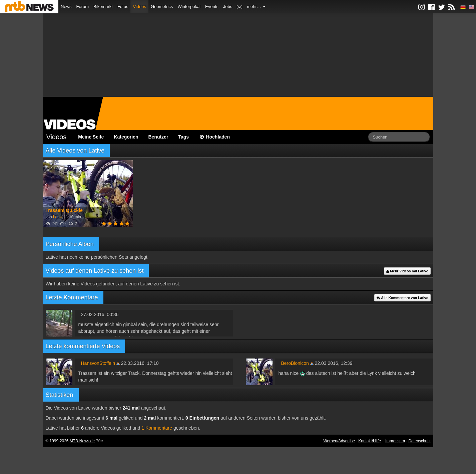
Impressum (395, 441)
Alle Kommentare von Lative (402, 298)
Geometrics (162, 7)
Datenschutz (419, 441)
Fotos (123, 7)
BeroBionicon (295, 363)
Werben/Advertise (339, 441)
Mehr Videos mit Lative (407, 271)
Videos (139, 7)
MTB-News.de (82, 441)
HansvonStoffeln (98, 363)
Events (212, 7)
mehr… (256, 7)
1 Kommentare (157, 428)
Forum (83, 7)
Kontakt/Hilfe (369, 441)
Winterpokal (189, 7)
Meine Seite (91, 137)
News (66, 7)
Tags (183, 137)
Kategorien (126, 137)
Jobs (228, 7)
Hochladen (214, 137)
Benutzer (158, 137)
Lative (58, 217)
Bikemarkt (103, 7)
